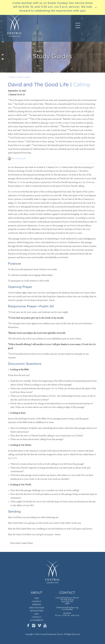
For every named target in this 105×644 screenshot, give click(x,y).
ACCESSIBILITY (37, 620)
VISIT (37, 598)
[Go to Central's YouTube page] (45, 626)
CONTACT (37, 617)
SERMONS (37, 605)
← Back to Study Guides (19, 77)
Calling (82, 85)
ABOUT (37, 593)
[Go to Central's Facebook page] (28, 626)
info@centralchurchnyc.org (67, 608)
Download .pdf (17, 159)
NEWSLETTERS (37, 611)
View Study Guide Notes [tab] (21, 543)
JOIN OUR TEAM (37, 608)
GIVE (37, 614)
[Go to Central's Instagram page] (34, 626)
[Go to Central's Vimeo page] (40, 626)
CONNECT (37, 602)
